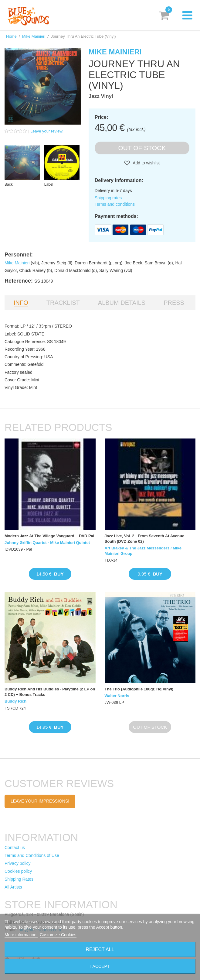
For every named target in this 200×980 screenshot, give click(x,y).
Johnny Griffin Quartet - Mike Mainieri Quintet (47, 543)
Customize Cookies (58, 935)
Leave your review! (47, 131)
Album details (122, 303)
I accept (100, 966)
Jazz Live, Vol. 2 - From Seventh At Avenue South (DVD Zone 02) (145, 539)
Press (174, 303)
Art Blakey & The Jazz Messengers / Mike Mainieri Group (143, 551)
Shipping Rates (19, 879)
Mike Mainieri (34, 36)
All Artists (13, 887)
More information (21, 935)
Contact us (15, 848)
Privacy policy (18, 863)
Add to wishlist (146, 163)
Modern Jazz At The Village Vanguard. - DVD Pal (49, 536)
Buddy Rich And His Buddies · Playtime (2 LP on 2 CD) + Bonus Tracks (50, 692)
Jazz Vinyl (101, 96)
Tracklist (63, 303)
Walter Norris (117, 696)
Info (21, 303)
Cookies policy (18, 871)
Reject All (100, 949)
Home (11, 36)
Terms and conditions (115, 204)
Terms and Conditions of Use (32, 855)
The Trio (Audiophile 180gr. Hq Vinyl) (139, 689)
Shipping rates (108, 198)
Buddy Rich (15, 701)
